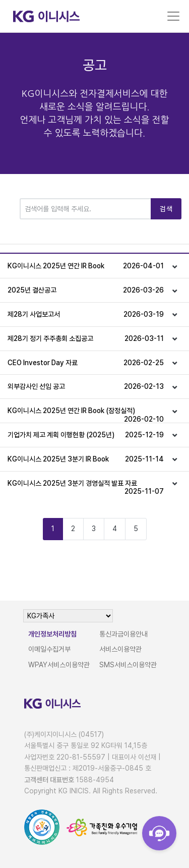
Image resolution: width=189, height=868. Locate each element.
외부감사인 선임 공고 (86, 387)
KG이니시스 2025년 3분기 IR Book (86, 459)
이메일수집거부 (49, 649)
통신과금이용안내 (123, 634)
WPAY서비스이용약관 (59, 665)
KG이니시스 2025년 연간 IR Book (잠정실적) (86, 415)
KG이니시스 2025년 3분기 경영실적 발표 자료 (86, 487)
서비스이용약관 (120, 649)
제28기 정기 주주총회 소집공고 (86, 339)
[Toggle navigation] (173, 16)
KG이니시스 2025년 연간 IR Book (86, 266)
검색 (166, 209)
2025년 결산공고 (86, 290)
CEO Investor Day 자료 (86, 363)
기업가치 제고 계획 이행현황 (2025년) (86, 435)
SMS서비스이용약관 (128, 665)
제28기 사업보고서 (86, 314)
